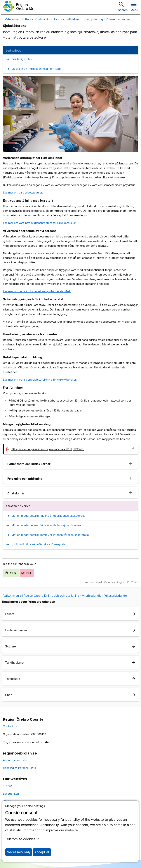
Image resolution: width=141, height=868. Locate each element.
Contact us (10, 726)
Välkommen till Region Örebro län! (28, 19)
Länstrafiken (11, 794)
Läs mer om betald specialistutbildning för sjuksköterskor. (40, 380)
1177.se (8, 786)
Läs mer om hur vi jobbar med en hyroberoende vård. (37, 291)
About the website (15, 760)
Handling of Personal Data (19, 768)
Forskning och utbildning (25, 479)
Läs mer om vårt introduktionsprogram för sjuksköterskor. (40, 223)
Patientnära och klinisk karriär (29, 464)
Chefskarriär (17, 493)
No (26, 573)
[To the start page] (19, 6)
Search (123, 6)
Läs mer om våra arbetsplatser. (23, 192)
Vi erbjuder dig (93, 19)
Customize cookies (22, 839)
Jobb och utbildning (67, 19)
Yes (10, 573)
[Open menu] (134, 6)
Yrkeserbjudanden (118, 19)
